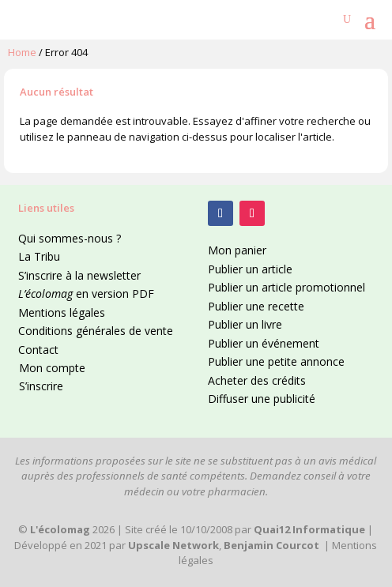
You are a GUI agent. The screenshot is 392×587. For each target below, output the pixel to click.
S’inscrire (41, 386)
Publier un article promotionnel (286, 287)
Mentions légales (62, 312)
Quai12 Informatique (309, 529)
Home (22, 52)
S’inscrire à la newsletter (79, 275)
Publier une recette (256, 306)
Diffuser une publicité (262, 399)
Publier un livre (245, 324)
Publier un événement (264, 343)
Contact (38, 350)
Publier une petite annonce (276, 361)
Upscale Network (173, 545)
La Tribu (39, 256)
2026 (72, 529)
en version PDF (86, 293)
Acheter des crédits (257, 380)
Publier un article (250, 269)
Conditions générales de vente (96, 331)
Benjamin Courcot (271, 545)
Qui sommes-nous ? (70, 238)
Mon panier (237, 250)
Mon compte (52, 368)
